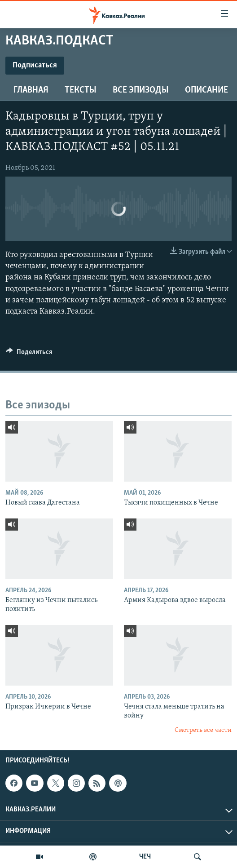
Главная (31, 90)
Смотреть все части (203, 730)
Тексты (81, 90)
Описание (206, 90)
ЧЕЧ (145, 857)
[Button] (29, 354)
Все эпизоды (141, 90)
